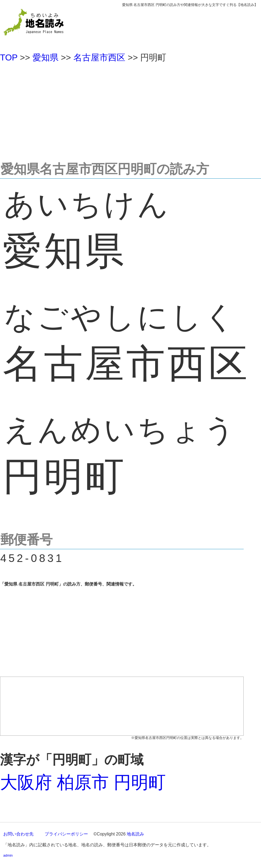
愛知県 (45, 57)
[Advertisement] (130, 110)
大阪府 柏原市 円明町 (83, 782)
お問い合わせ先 (18, 834)
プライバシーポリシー (66, 834)
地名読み (135, 834)
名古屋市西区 (99, 57)
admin (8, 855)
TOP (9, 57)
